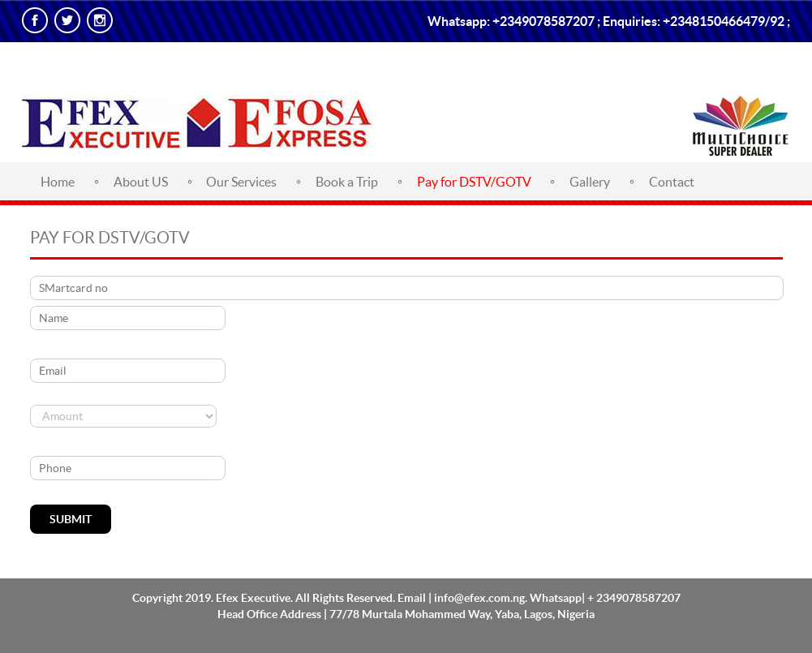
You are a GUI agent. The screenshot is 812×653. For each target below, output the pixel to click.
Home (58, 182)
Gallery (590, 182)
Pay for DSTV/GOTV (474, 182)
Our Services (241, 182)
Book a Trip (347, 182)
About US (141, 182)
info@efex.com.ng (479, 598)
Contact (672, 182)
